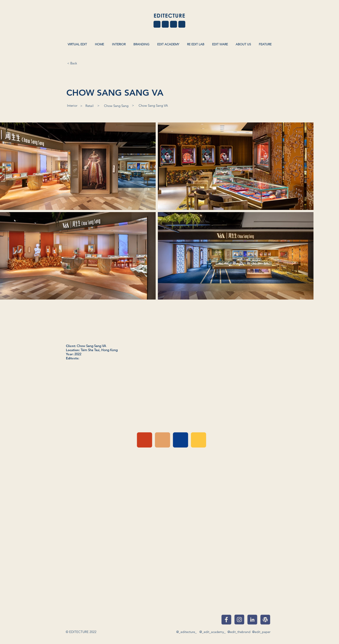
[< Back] (72, 63)
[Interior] (72, 105)
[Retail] (90, 106)
